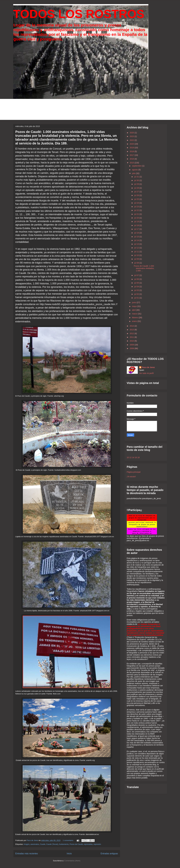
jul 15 (137, 237)
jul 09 (137, 259)
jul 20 (137, 218)
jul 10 (137, 255)
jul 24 (137, 203)
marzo (135, 314)
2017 (132, 155)
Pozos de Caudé (76, 844)
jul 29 (137, 184)
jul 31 (137, 177)
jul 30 (137, 180)
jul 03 (137, 290)
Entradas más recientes (27, 854)
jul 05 (137, 283)
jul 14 (137, 240)
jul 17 (137, 229)
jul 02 (137, 294)
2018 (132, 151)
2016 (132, 159)
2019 (132, 148)
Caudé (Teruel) (52, 844)
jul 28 (137, 188)
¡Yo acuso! (131, 477)
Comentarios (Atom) (72, 861)
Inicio (69, 854)
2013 (132, 330)
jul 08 (137, 263)
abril (134, 310)
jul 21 (137, 214)
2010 (132, 341)
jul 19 (137, 222)
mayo (135, 306)
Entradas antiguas (109, 854)
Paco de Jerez (148, 367)
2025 (132, 133)
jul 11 (137, 252)
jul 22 (137, 210)
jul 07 (137, 275)
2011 (132, 337)
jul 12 (137, 248)
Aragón (27, 844)
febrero (135, 318)
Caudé (43, 844)
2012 (132, 333)
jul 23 (137, 207)
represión (97, 844)
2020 (132, 144)
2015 (132, 163)
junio (134, 302)
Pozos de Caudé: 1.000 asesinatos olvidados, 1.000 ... (144, 268)
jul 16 (137, 233)
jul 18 (137, 225)
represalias (88, 844)
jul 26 (137, 195)
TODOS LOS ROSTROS (79, 14)
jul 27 (137, 192)
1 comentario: (68, 840)
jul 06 (137, 279)
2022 (132, 140)
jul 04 (137, 287)
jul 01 (137, 298)
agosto (135, 170)
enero (135, 321)
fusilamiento (64, 844)
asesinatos (35, 844)
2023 (132, 136)
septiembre (137, 166)
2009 (132, 345)
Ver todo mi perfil (146, 373)
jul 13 (137, 244)
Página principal (134, 472)
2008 (132, 348)
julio (134, 173)
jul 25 (137, 199)
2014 (132, 326)
